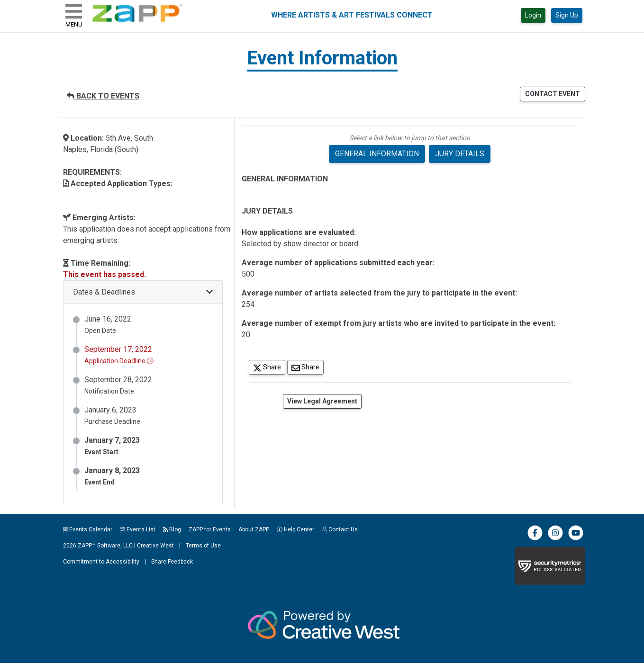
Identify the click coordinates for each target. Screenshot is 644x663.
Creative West (155, 546)
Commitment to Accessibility (101, 562)
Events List (138, 529)
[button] (143, 292)
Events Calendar (88, 529)
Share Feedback (172, 562)
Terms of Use (203, 546)
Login (533, 15)
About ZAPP (254, 529)
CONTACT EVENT (553, 94)
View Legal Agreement (322, 401)
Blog (172, 529)
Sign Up (567, 15)
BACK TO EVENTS (103, 96)
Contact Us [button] (340, 529)
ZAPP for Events (210, 529)
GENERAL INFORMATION (377, 154)
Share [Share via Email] (308, 367)
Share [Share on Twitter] (269, 367)
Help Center (295, 529)
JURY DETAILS (460, 154)
